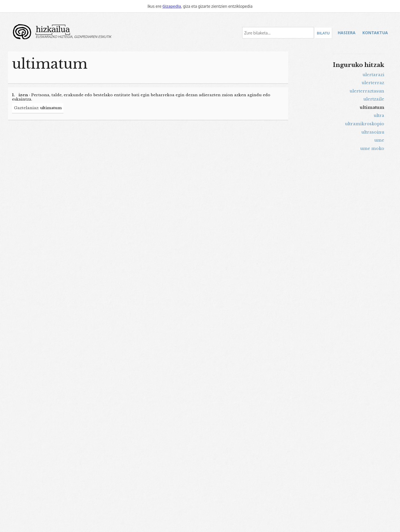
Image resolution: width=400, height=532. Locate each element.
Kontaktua (375, 33)
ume (379, 140)
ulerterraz (373, 83)
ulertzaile (374, 99)
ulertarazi (373, 75)
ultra (379, 115)
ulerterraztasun (367, 91)
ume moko (372, 149)
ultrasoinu (373, 132)
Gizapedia (172, 6)
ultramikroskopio (365, 124)
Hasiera (347, 33)
